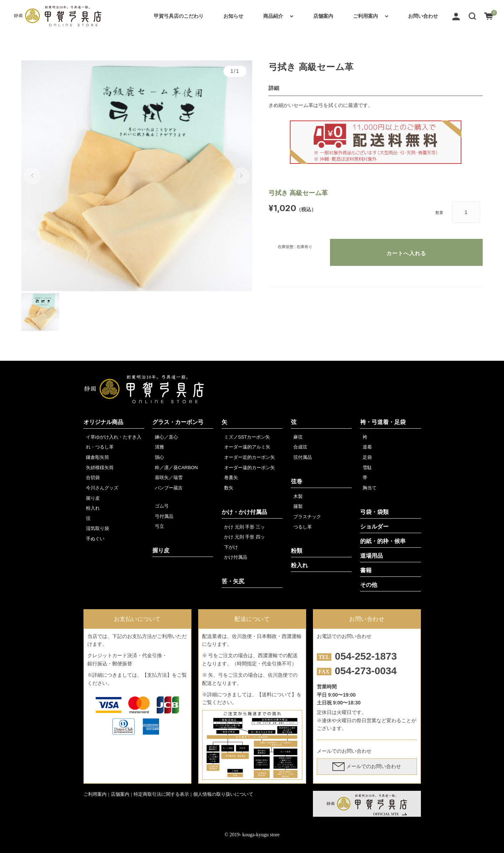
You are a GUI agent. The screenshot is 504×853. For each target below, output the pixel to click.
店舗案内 (323, 16)
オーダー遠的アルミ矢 (247, 447)
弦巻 (297, 481)
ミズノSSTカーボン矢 (247, 437)
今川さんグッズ (102, 488)
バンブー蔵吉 (169, 488)
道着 (367, 447)
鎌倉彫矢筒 (97, 457)
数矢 (229, 488)
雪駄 (367, 468)
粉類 (297, 551)
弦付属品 (303, 457)
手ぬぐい (95, 539)
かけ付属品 (236, 557)
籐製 (298, 506)
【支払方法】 (157, 675)
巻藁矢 (231, 478)
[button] (472, 16)
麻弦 (298, 437)
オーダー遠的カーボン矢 (250, 468)
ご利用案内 (365, 16)
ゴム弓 (162, 506)
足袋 (367, 457)
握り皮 (93, 498)
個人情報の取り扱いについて (223, 794)
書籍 (366, 570)
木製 (298, 496)
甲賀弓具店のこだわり (179, 16)
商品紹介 (273, 16)
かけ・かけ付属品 (244, 512)
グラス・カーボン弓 (178, 422)
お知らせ (233, 16)
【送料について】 (277, 694)
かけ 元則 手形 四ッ (245, 537)
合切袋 (93, 478)
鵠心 (159, 457)
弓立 (159, 526)
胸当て (370, 488)
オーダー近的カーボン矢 (250, 457)
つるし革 (303, 527)
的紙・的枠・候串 (383, 541)
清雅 (159, 447)
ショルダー (374, 527)
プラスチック (307, 517)
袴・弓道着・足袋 (383, 422)
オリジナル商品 (103, 422)
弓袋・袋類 (374, 512)
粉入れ (93, 508)
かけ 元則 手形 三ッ (245, 527)
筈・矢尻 (233, 581)
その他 (369, 585)
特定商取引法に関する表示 (161, 794)
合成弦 (300, 447)
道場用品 (372, 556)
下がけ (231, 547)
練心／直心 (166, 437)
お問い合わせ (423, 16)
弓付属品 (164, 516)
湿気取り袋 (97, 528)
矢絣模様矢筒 (100, 468)
